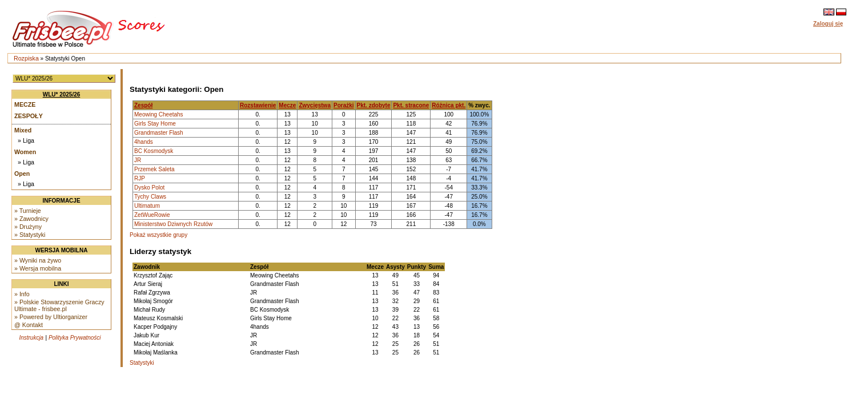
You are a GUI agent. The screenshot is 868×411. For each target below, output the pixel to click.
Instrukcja (31, 338)
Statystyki (142, 363)
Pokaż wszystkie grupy (158, 235)
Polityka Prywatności (75, 338)
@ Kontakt (29, 325)
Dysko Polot (149, 188)
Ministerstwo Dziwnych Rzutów (173, 224)
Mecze (25, 104)
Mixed (23, 130)
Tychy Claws (150, 197)
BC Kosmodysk (154, 151)
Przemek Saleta (154, 169)
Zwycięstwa (315, 105)
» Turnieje (28, 211)
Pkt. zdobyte (374, 105)
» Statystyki (30, 235)
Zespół (143, 105)
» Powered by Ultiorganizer (51, 317)
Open (22, 174)
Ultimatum (147, 206)
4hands (144, 142)
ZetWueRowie (152, 215)
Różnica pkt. (449, 105)
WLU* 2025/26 (62, 94)
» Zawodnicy (31, 219)
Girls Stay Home (155, 124)
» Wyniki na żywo (38, 260)
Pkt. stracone (411, 105)
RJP (140, 178)
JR (138, 160)
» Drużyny (28, 227)
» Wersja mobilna (38, 268)
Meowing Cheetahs (159, 114)
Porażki (344, 105)
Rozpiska (26, 58)
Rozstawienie (258, 105)
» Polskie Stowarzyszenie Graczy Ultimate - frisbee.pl (59, 305)
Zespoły (29, 116)
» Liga (26, 140)
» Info (22, 294)
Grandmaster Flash (159, 133)
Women (25, 152)
